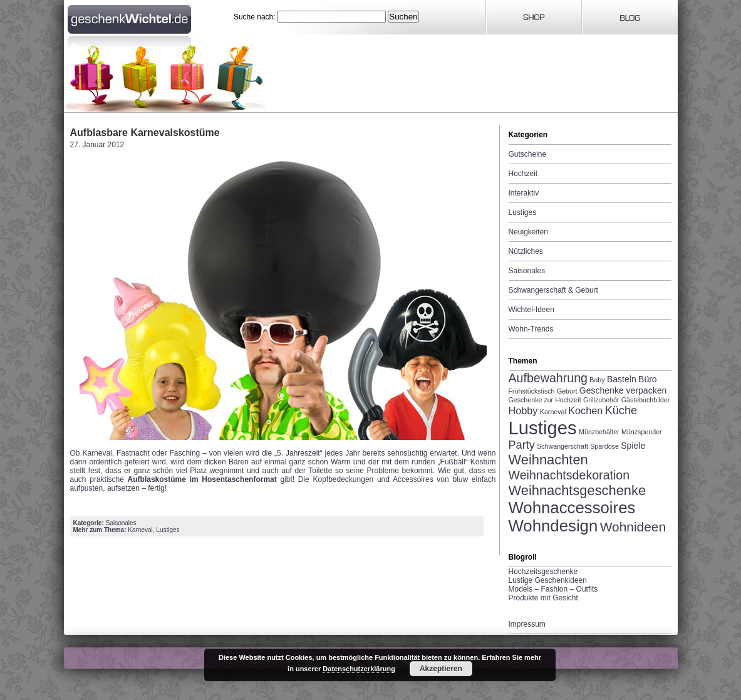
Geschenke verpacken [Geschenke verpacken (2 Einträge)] (623, 390)
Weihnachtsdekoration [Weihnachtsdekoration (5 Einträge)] (569, 475)
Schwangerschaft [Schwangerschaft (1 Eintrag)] (562, 446)
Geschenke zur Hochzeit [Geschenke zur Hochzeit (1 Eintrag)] (545, 400)
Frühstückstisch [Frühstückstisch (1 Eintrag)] (532, 391)
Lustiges (168, 530)
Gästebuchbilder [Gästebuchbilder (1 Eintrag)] (646, 400)
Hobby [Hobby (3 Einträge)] (523, 410)
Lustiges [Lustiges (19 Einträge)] (543, 428)
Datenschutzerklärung (359, 669)
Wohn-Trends (531, 329)
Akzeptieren (441, 669)
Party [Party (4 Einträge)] (522, 445)
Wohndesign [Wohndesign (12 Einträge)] (553, 526)
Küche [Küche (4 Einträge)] (621, 410)
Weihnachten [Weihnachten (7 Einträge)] (548, 460)
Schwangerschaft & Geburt (553, 290)
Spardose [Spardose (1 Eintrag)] (604, 446)
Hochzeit (523, 174)
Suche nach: (255, 17)
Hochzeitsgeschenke (543, 572)
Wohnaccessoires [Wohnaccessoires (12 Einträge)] (572, 508)
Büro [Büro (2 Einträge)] (648, 379)
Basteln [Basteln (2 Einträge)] (622, 379)
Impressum (527, 624)
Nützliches (526, 251)
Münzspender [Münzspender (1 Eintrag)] (642, 432)
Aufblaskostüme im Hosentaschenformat (202, 479)
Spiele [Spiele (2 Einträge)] (633, 446)
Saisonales (121, 523)
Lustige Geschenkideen (548, 580)
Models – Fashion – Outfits (553, 589)
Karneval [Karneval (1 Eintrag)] (553, 412)
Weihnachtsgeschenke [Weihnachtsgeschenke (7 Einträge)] (578, 490)
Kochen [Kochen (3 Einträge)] (585, 410)
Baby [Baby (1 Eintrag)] (597, 380)
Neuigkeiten (528, 232)
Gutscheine (528, 154)
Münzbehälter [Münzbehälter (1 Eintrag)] (599, 432)
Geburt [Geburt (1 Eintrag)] (567, 391)
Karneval (140, 530)
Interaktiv (524, 193)
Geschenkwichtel (131, 18)
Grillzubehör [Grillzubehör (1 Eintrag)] (601, 400)
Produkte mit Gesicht (543, 598)
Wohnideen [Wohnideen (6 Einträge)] (633, 527)
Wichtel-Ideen (531, 310)
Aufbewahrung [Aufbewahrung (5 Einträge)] (548, 378)
